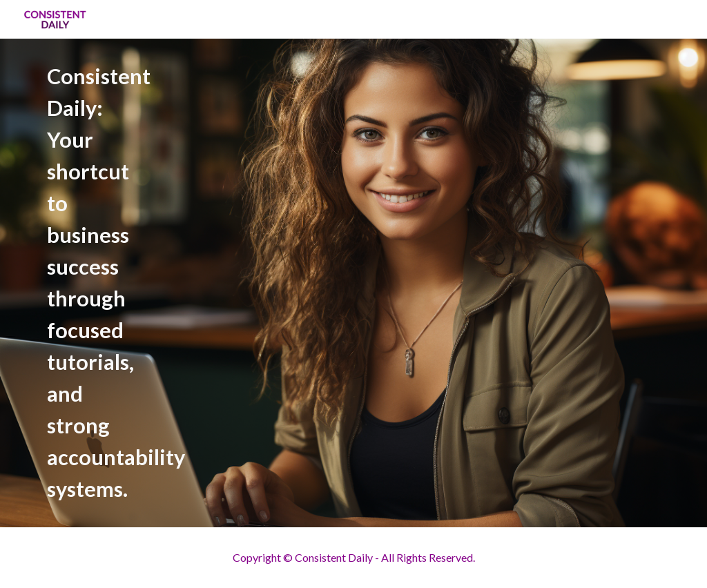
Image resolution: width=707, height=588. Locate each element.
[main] (220, 283)
